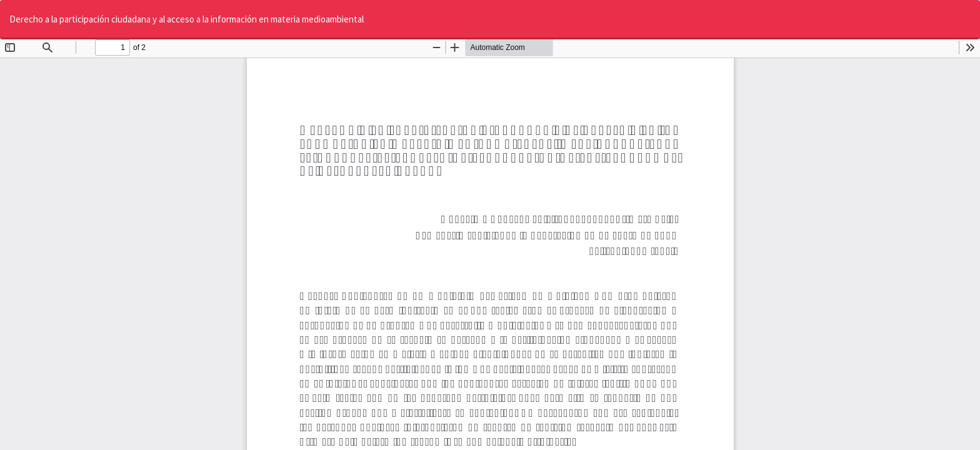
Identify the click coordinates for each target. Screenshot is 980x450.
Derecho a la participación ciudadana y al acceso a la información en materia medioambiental (187, 19)
